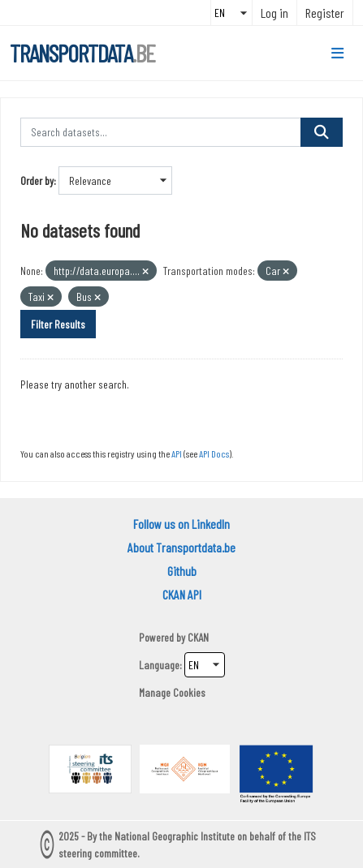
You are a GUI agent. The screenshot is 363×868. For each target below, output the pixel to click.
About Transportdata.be (181, 547)
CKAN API (182, 594)
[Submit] (322, 132)
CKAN (198, 637)
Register (325, 13)
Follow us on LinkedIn (181, 524)
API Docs (214, 453)
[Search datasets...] (161, 132)
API (177, 453)
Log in (274, 13)
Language (159, 665)
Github (182, 571)
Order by (37, 180)
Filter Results (58, 324)
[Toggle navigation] (337, 54)
